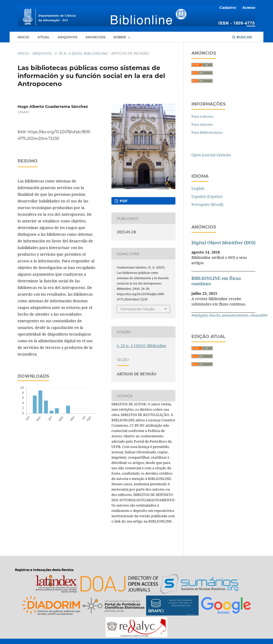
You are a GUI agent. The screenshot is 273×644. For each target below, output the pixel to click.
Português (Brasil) (207, 204)
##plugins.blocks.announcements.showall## (229, 315)
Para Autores (202, 124)
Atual (43, 37)
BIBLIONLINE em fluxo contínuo (216, 281)
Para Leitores (202, 116)
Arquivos (67, 37)
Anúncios (95, 37)
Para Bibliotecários (207, 132)
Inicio (23, 37)
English (198, 188)
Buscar (242, 37)
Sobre (120, 37)
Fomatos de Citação (138, 309)
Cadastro (228, 7)
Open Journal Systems (211, 155)
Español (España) (207, 196)
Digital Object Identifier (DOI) (223, 243)
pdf (123, 201)
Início (23, 53)
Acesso (249, 7)
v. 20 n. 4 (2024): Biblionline (81, 53)
